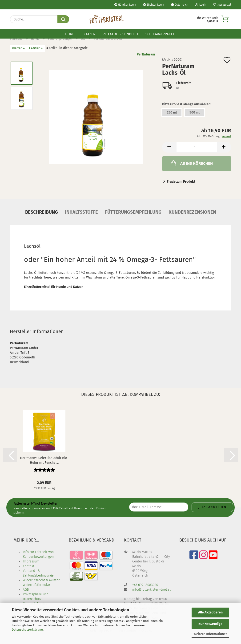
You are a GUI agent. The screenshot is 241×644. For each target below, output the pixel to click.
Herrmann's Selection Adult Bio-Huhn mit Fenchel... (44, 460)
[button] (169, 147)
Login (201, 5)
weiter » (18, 48)
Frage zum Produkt (181, 182)
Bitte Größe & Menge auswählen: (187, 104)
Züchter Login (154, 5)
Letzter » (36, 48)
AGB (26, 590)
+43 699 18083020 (145, 585)
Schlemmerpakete (161, 34)
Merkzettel (222, 5)
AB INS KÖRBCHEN (191, 163)
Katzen (90, 34)
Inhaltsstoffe (81, 212)
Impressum (31, 561)
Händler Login (125, 5)
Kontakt (29, 566)
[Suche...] (63, 19)
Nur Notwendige (210, 624)
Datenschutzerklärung (27, 630)
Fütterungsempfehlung (133, 212)
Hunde (71, 34)
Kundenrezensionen (192, 212)
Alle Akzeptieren (210, 612)
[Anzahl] (197, 147)
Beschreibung (42, 212)
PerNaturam (146, 54)
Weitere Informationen (211, 634)
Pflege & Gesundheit (120, 34)
